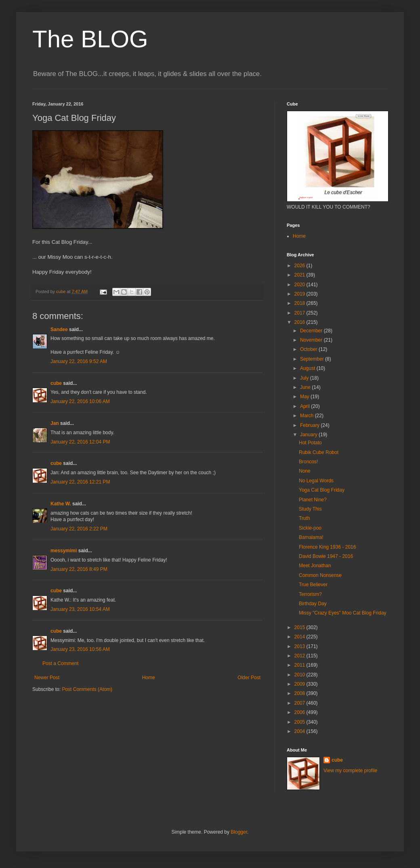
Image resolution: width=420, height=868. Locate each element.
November (312, 340)
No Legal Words (316, 481)
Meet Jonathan (315, 566)
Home (149, 678)
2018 (300, 303)
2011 (300, 665)
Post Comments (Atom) (87, 689)
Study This (310, 509)
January (309, 435)
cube (56, 383)
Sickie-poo (310, 528)
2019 (300, 294)
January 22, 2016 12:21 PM (80, 482)
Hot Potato (310, 443)
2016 (300, 322)
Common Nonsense (320, 575)
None (305, 471)
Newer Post (47, 678)
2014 (300, 637)
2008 (300, 693)
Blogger (239, 832)
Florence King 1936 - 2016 (327, 547)
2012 (300, 656)
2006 (300, 712)
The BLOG (90, 39)
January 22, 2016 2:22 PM (79, 529)
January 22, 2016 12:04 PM (80, 442)
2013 (300, 646)
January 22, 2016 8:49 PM (79, 569)
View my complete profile (350, 771)
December (312, 331)
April (306, 406)
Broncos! (308, 462)
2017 (300, 313)
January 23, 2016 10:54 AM (80, 609)
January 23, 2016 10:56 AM (80, 649)
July (305, 378)
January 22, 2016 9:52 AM (79, 361)
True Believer (313, 585)
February (310, 425)
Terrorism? (310, 594)
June (306, 387)
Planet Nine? (313, 500)
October (309, 349)
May (305, 397)
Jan (55, 423)
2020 (300, 285)
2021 (300, 275)
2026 (300, 266)
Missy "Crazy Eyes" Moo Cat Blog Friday (343, 613)
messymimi (64, 551)
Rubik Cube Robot (319, 452)
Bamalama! (311, 537)
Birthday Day (313, 604)
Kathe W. (61, 504)
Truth (304, 518)
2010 (300, 675)
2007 (300, 703)
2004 (300, 731)
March (308, 416)
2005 (300, 722)
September (313, 359)
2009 (300, 684)
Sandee (59, 329)
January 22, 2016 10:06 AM (80, 401)
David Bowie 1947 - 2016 (326, 556)
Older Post (249, 678)
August (308, 368)
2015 (300, 627)
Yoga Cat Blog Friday (322, 490)
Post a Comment (60, 663)
